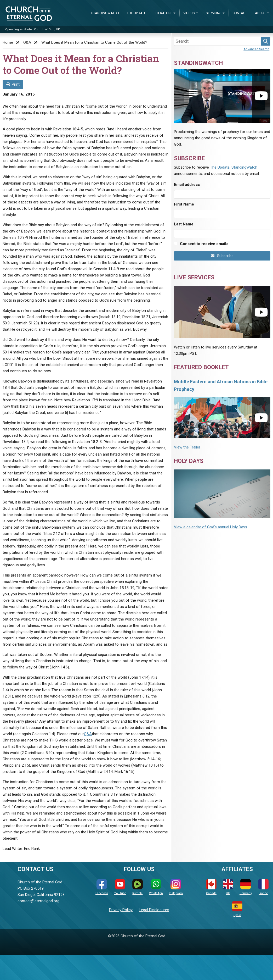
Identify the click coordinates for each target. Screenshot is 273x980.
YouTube (120, 887)
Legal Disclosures (154, 910)
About (260, 13)
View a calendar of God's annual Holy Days (211, 527)
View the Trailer (187, 447)
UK (228, 887)
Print (13, 84)
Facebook (102, 887)
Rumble (138, 887)
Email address (187, 185)
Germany (246, 887)
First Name (184, 204)
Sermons (214, 13)
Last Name (184, 224)
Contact (240, 13)
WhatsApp (156, 887)
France (263, 887)
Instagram (176, 887)
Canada (211, 887)
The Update (136, 13)
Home (8, 42)
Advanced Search (256, 49)
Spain (237, 909)
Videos (189, 13)
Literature (163, 13)
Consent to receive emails (204, 244)
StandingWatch (105, 13)
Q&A (27, 42)
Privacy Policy (121, 910)
